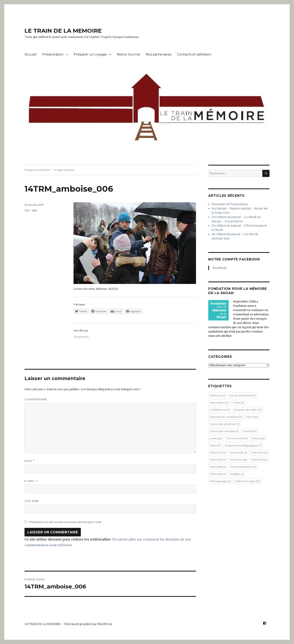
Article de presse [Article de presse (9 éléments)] (242, 395)
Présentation (53, 54)
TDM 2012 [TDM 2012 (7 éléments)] (218, 460)
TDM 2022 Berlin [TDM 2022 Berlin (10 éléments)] (243, 467)
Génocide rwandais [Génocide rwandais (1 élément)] (224, 431)
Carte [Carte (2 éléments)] (238, 403)
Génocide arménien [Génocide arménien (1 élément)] (225, 424)
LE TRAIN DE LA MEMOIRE (63, 31)
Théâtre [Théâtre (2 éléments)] (237, 474)
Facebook (219, 268)
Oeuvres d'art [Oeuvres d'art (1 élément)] (237, 438)
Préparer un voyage (90, 54)
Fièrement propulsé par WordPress (88, 624)
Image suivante (64, 170)
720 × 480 (31, 210)
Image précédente (37, 170)
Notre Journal (129, 54)
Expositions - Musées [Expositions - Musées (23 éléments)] (226, 417)
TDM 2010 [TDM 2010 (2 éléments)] (259, 453)
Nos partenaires (159, 54)
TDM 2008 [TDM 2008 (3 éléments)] (238, 453)
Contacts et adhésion (194, 54)
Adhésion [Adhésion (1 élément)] (217, 395)
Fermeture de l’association (230, 204)
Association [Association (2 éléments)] (219, 403)
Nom (30, 461)
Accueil (31, 54)
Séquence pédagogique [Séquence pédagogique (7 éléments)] (243, 445)
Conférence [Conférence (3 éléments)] (220, 410)
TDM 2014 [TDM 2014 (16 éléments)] (238, 460)
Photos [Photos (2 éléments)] (258, 438)
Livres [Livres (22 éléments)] (216, 438)
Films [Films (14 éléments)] (252, 417)
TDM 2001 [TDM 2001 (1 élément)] (218, 453)
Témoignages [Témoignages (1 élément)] (220, 481)
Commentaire (36, 399)
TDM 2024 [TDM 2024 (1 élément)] (218, 474)
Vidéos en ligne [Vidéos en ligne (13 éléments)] (248, 481)
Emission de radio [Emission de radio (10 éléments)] (248, 410)
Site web (32, 501)
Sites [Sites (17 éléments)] (215, 445)
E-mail (31, 481)
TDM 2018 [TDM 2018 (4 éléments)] (218, 467)
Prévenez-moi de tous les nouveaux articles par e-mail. (66, 522)
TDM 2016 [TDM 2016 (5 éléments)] (259, 460)
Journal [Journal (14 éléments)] (250, 431)
